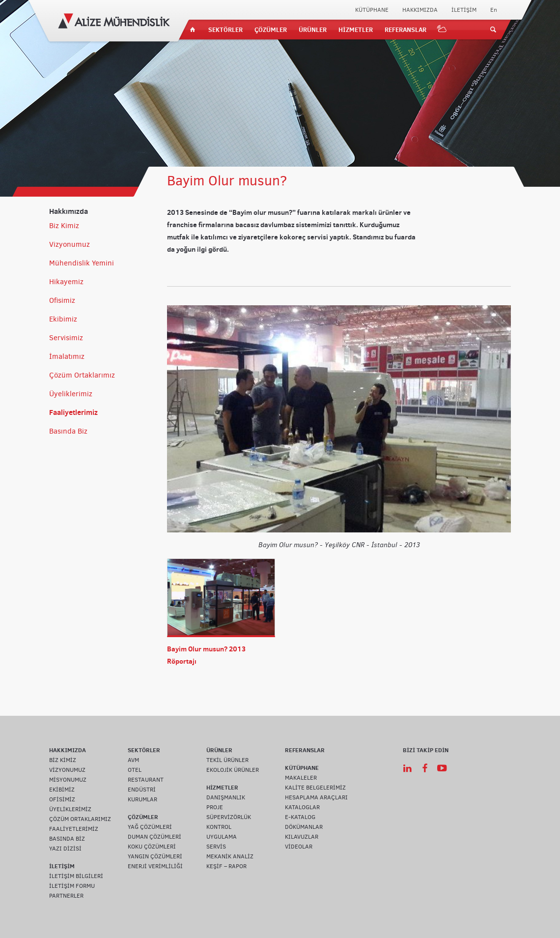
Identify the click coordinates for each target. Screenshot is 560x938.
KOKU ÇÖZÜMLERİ (152, 847)
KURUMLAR (142, 799)
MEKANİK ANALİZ (230, 856)
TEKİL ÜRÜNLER (227, 760)
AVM (133, 760)
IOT (442, 29)
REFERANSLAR (406, 29)
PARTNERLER (66, 896)
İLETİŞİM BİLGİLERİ (76, 876)
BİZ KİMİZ (63, 760)
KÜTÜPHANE (372, 10)
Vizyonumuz (70, 244)
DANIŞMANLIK (226, 797)
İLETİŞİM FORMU (72, 886)
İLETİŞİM (464, 10)
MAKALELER (301, 778)
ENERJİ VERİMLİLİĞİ (155, 866)
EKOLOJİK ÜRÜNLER (233, 770)
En (494, 10)
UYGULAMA (222, 837)
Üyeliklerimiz (71, 394)
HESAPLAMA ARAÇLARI (316, 797)
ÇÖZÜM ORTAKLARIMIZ (80, 819)
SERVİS (216, 847)
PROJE (215, 807)
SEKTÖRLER (225, 29)
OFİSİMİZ (62, 799)
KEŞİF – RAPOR (226, 866)
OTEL (135, 770)
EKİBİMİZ (62, 790)
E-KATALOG (300, 817)
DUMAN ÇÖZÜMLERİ (154, 837)
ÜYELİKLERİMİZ (70, 809)
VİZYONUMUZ (67, 770)
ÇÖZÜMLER (271, 29)
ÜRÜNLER (313, 29)
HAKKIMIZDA (420, 10)
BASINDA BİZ (67, 839)
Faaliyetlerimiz (73, 412)
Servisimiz (66, 338)
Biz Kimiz (64, 226)
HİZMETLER (356, 29)
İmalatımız (67, 356)
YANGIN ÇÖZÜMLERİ (155, 856)
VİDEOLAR (299, 847)
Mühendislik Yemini (82, 263)
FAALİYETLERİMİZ (74, 829)
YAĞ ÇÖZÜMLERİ (150, 827)
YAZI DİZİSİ (65, 849)
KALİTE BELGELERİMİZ (315, 788)
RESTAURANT (146, 780)
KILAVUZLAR (302, 837)
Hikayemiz (66, 282)
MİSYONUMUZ (68, 780)
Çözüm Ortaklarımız (82, 375)
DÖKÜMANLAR (304, 827)
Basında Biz (68, 431)
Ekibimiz (63, 319)
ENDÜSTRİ (142, 790)
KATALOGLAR (302, 807)
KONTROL (219, 827)
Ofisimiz (62, 300)
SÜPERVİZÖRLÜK (229, 817)
